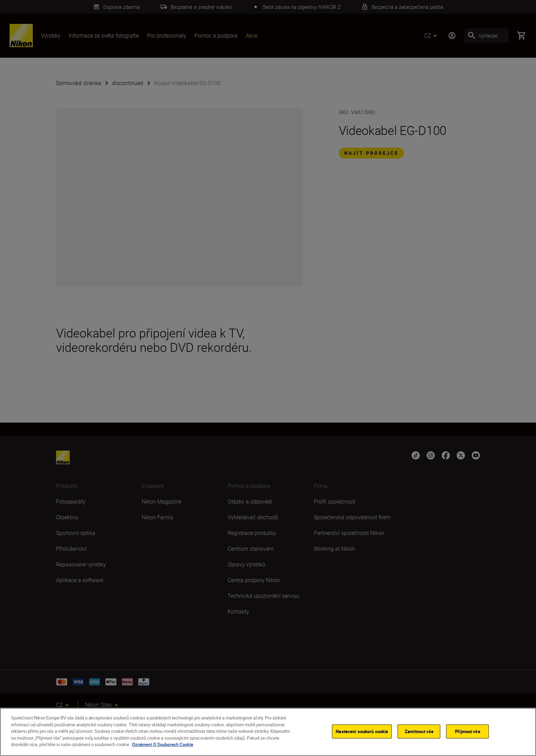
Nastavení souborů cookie (362, 731)
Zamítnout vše (419, 731)
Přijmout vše (468, 731)
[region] (268, 732)
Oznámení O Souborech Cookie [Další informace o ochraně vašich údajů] (163, 744)
